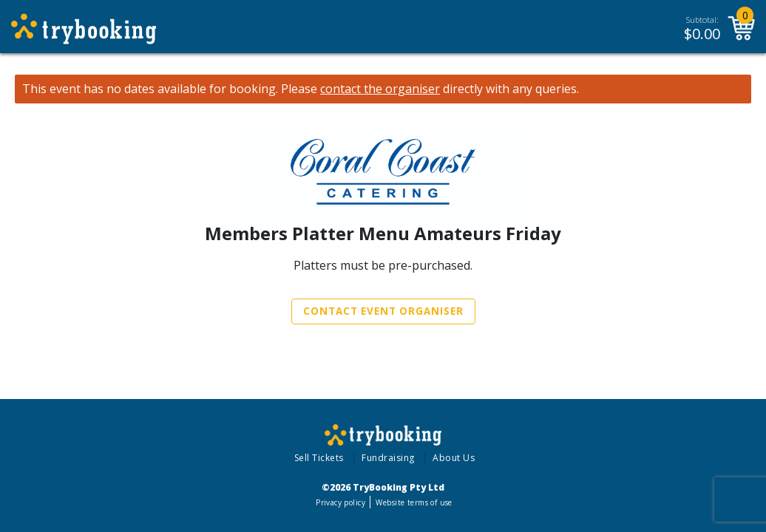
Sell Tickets (319, 458)
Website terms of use (414, 502)
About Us (454, 458)
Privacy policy (340, 502)
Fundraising (388, 458)
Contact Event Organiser (383, 311)
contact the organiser (380, 89)
